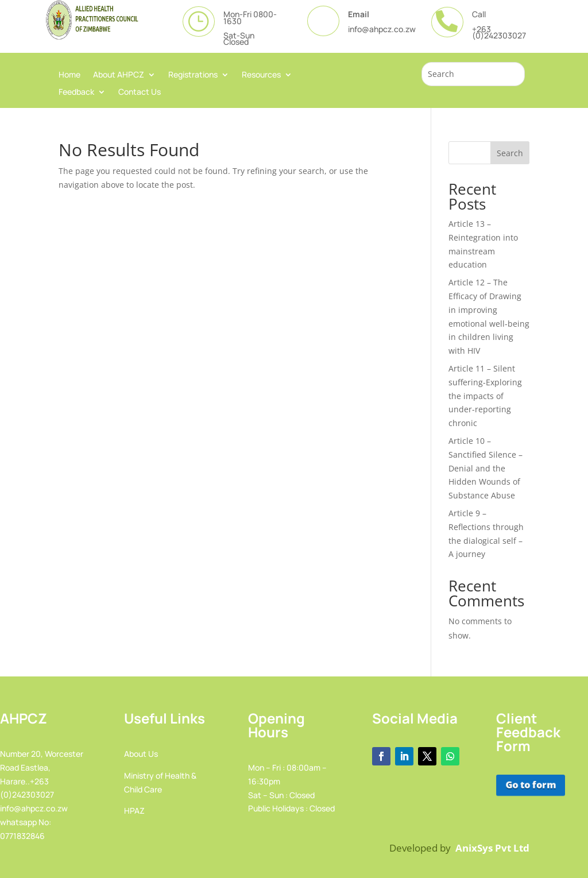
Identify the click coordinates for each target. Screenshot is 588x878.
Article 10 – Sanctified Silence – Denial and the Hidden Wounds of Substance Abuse (486, 468)
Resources (261, 75)
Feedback (76, 92)
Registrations (193, 75)
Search (510, 153)
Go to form (530, 785)
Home (69, 75)
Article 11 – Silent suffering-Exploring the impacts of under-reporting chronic (485, 396)
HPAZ (134, 811)
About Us (141, 754)
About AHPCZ (119, 75)
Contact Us (140, 92)
